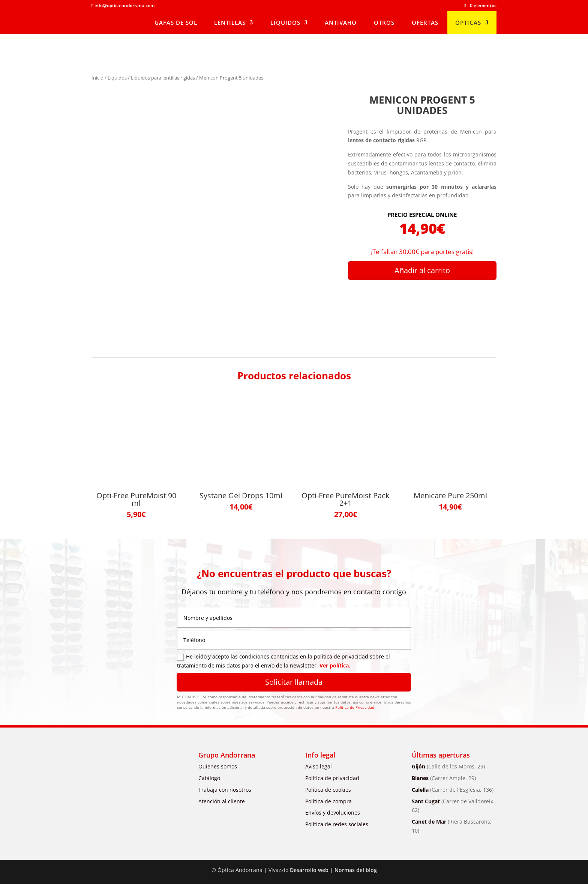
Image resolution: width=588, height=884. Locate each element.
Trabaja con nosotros (225, 790)
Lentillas (230, 23)
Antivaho (341, 23)
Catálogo (209, 778)
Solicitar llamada (294, 682)
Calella (453, 790)
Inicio (97, 78)
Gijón (448, 766)
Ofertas (425, 23)
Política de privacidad (332, 778)
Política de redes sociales (337, 824)
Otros (384, 23)
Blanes (444, 778)
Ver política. (335, 665)
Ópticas (468, 23)
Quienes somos (218, 766)
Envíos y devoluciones (333, 813)
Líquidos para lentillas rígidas (163, 78)
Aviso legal (319, 766)
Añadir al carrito (422, 270)
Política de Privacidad (355, 707)
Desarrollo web (309, 870)
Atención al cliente (222, 801)
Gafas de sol (176, 23)
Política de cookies (328, 790)
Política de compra (328, 801)
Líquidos (285, 23)
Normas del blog (356, 870)
